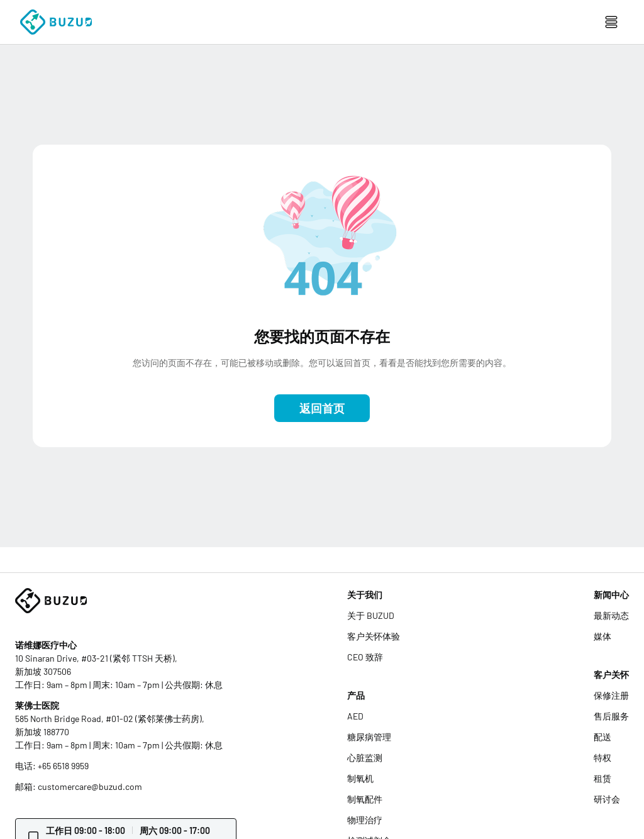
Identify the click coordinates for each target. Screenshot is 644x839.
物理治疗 (365, 820)
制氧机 (360, 778)
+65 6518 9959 (63, 766)
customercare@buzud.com (90, 786)
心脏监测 (365, 758)
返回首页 (322, 408)
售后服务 (611, 716)
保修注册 (611, 695)
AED (355, 716)
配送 (602, 737)
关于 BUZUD (371, 615)
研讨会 (607, 799)
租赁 (602, 778)
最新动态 (611, 615)
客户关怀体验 (374, 636)
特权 (602, 758)
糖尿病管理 (369, 737)
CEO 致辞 (365, 657)
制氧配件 (365, 799)
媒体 (602, 636)
